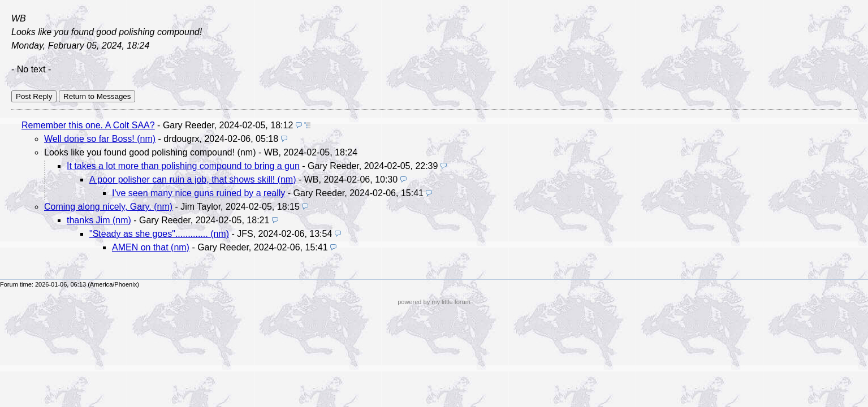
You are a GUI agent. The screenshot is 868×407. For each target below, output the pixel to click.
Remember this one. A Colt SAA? (88, 125)
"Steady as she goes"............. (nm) (159, 234)
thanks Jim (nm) (99, 220)
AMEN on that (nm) (151, 247)
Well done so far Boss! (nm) (100, 139)
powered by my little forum (434, 302)
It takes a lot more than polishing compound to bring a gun (183, 166)
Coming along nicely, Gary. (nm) (108, 207)
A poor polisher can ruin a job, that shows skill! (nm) (193, 179)
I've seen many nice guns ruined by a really (198, 193)
